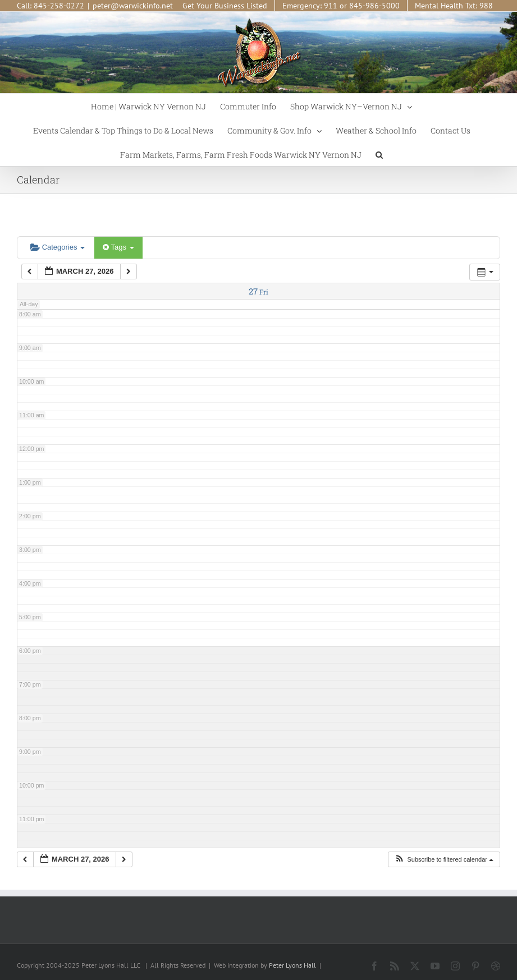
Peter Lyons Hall (292, 965)
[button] (379, 154)
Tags (118, 247)
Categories (58, 247)
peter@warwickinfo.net (133, 6)
